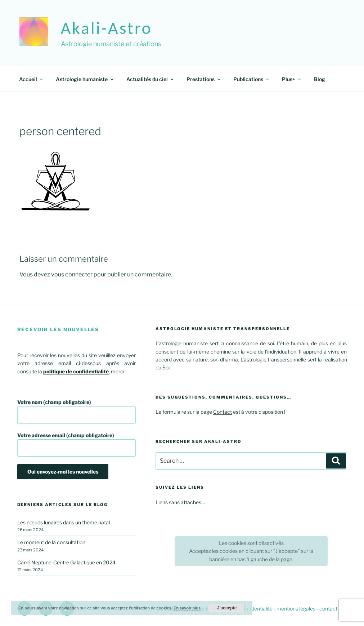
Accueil (32, 79)
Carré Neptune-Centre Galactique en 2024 (66, 562)
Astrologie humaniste (85, 79)
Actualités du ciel (150, 79)
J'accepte (227, 608)
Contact (223, 412)
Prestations (204, 79)
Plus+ (292, 79)
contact (328, 609)
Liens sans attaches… (180, 502)
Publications (252, 79)
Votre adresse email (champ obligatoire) (77, 445)
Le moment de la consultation (51, 542)
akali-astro (107, 28)
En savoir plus (187, 608)
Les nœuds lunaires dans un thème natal (64, 522)
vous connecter (72, 274)
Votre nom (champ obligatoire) (77, 411)
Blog (320, 79)
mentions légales (296, 609)
